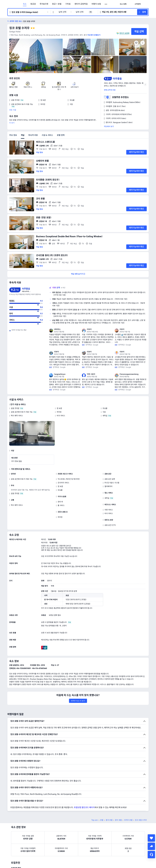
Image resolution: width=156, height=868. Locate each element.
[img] (36, 56)
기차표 (68, 4)
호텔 (102, 820)
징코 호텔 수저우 (19, 28)
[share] (151, 846)
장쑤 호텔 (118, 820)
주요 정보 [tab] (13, 135)
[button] (106, 4)
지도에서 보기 (109, 126)
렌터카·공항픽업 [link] (81, 4)
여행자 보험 (96, 4)
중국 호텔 (109, 820)
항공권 (33, 4)
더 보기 (12, 123)
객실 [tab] (23, 135)
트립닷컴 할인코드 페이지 (84, 807)
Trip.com (95, 820)
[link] (123, 4)
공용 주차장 (15, 408)
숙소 (25, 4)
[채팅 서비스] (151, 855)
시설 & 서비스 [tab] (47, 135)
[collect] (151, 838)
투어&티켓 (44, 4)
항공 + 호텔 (57, 4)
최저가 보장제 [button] (124, 33)
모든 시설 (13, 110)
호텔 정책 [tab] (61, 135)
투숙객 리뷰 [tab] (33, 135)
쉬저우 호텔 (128, 820)
